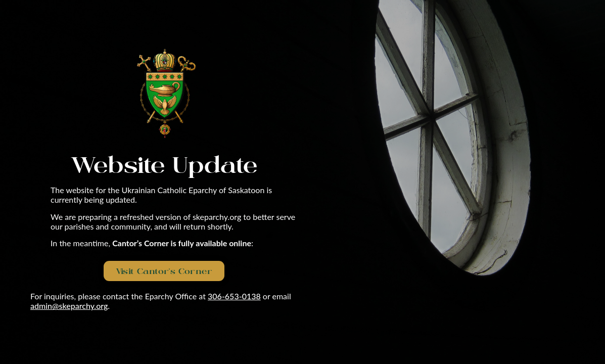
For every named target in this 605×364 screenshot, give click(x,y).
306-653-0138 (234, 296)
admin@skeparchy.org (69, 306)
